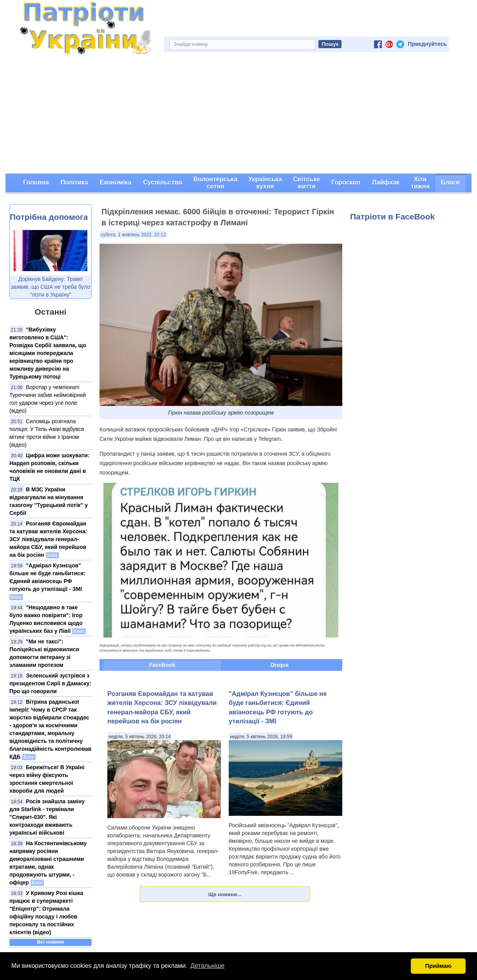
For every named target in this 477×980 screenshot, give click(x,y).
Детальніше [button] (207, 966)
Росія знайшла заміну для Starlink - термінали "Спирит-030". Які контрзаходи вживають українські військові (47, 817)
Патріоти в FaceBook (392, 216)
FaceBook (162, 665)
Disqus (280, 665)
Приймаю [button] (438, 966)
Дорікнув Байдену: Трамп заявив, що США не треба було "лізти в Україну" (51, 287)
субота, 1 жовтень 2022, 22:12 (133, 235)
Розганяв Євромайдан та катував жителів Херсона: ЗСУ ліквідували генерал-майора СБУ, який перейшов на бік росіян (48, 539)
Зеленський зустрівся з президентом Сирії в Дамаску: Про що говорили (50, 683)
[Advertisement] (238, 115)
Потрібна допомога (49, 217)
